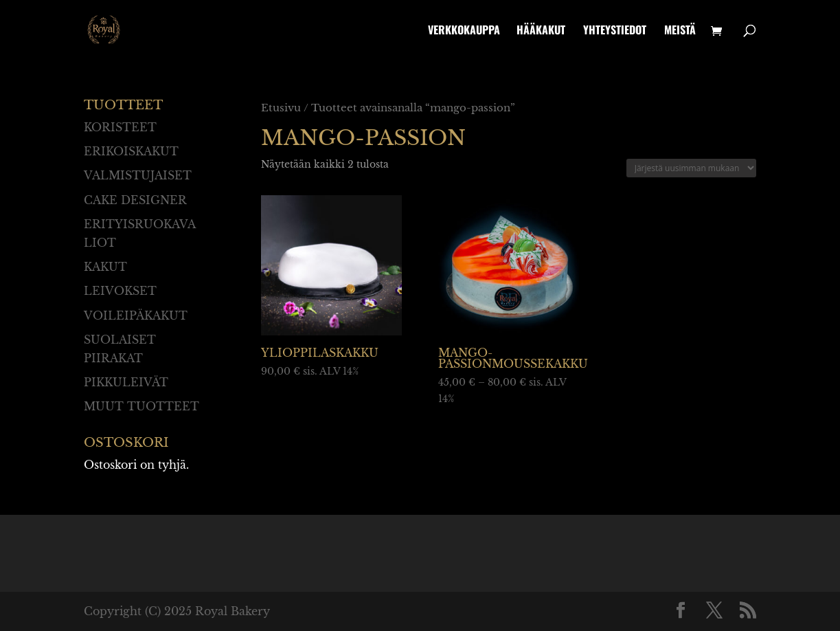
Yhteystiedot (615, 31)
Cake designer (135, 200)
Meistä (680, 31)
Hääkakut (541, 31)
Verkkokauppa (464, 31)
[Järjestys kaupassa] (691, 168)
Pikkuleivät (126, 382)
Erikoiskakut (131, 151)
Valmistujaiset (138, 175)
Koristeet (120, 127)
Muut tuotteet (141, 406)
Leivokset (120, 291)
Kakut (105, 267)
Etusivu (281, 108)
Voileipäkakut (136, 315)
